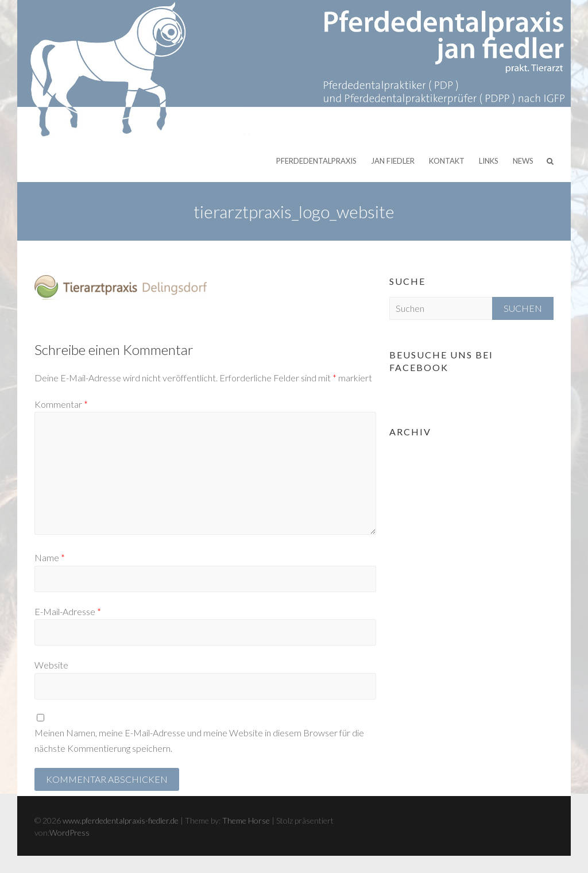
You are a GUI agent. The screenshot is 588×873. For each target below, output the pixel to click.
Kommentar (61, 404)
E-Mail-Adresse (68, 611)
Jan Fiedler (393, 161)
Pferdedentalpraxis (316, 161)
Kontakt (447, 161)
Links (489, 161)
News (523, 161)
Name (50, 557)
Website (51, 665)
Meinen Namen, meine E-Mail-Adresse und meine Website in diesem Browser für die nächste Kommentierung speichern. (199, 740)
